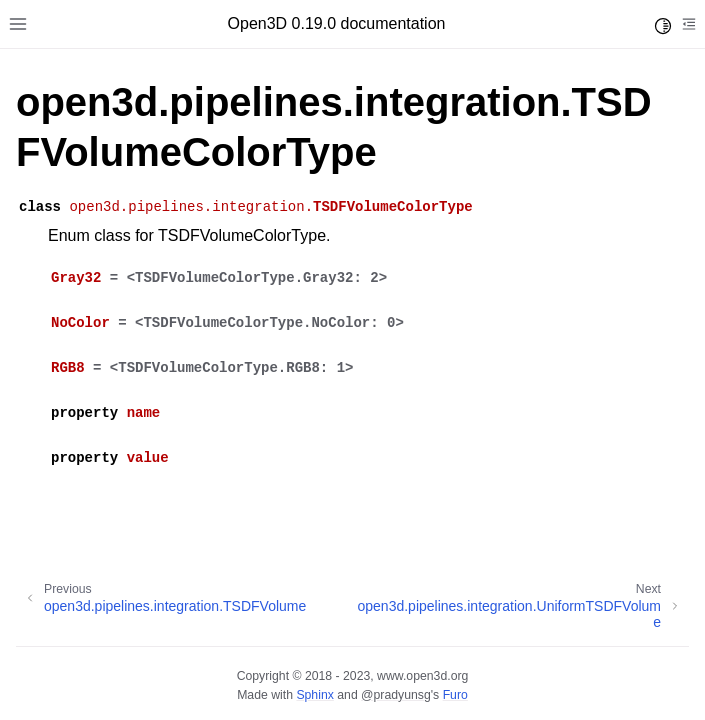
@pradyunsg (396, 695)
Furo (455, 695)
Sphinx (314, 695)
